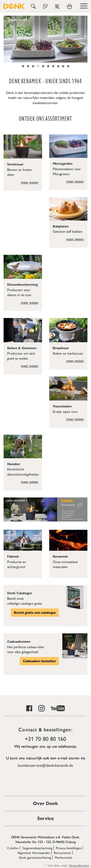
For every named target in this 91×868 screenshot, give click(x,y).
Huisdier (14, 464)
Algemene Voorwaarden (34, 853)
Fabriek (13, 557)
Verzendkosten (79, 865)
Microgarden (63, 164)
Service (45, 818)
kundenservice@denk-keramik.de (45, 765)
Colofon (13, 848)
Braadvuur (61, 348)
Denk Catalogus (19, 593)
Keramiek (60, 557)
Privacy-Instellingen (69, 848)
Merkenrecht (64, 857)
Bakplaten (61, 226)
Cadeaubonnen (19, 642)
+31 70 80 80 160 (45, 738)
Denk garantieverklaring (35, 857)
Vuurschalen (62, 406)
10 (68, 66)
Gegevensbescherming (37, 848)
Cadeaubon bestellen (39, 661)
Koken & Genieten (22, 348)
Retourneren (62, 853)
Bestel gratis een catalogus (35, 613)
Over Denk (45, 803)
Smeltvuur (15, 164)
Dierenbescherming (22, 285)
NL (57, 6)
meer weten (30, 182)
